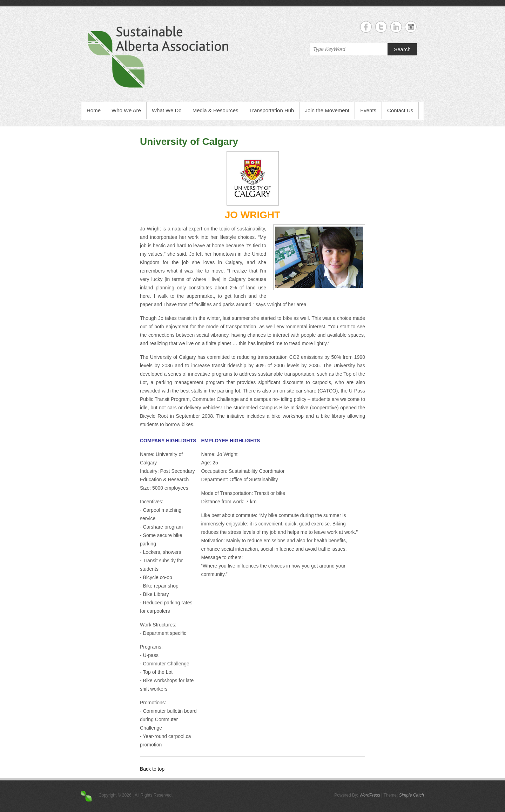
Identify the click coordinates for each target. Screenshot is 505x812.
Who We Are (126, 110)
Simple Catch (412, 795)
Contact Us (400, 110)
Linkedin (396, 27)
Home (94, 110)
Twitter (381, 27)
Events (368, 110)
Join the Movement (327, 110)
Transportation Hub (272, 110)
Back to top (152, 769)
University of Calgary (189, 142)
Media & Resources (216, 110)
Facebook (366, 27)
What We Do (167, 110)
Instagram (411, 27)
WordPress (370, 795)
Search (402, 49)
